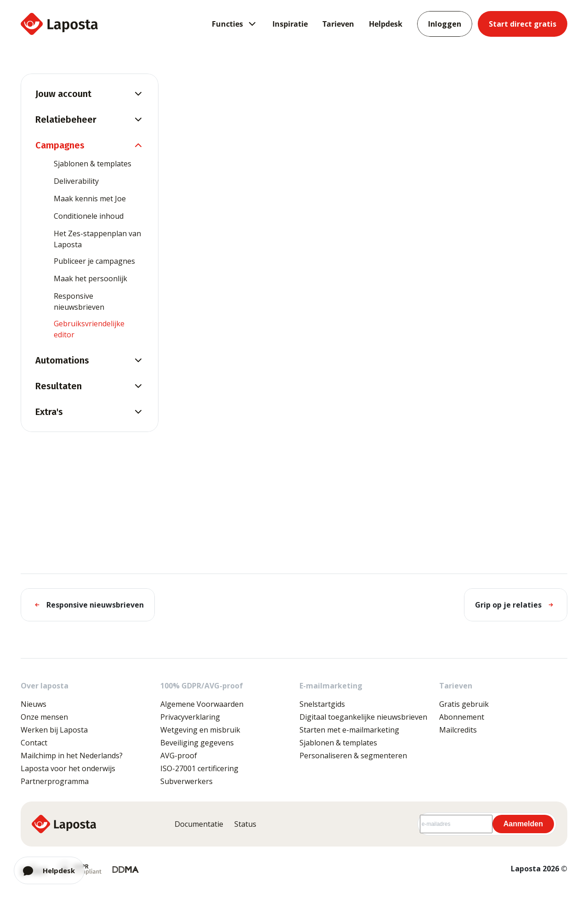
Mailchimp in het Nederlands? (72, 756)
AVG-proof (179, 756)
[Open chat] (49, 870)
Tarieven (338, 24)
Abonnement (462, 717)
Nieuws (34, 704)
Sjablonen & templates (338, 743)
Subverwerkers (187, 781)
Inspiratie (290, 24)
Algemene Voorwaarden (202, 704)
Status (245, 824)
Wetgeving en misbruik (200, 730)
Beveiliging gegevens (197, 743)
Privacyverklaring (190, 717)
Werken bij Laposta (54, 730)
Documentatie (199, 824)
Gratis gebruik (464, 704)
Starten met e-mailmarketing (349, 730)
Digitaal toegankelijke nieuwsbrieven (363, 717)
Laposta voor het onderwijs (68, 768)
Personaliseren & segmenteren (353, 756)
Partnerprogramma (55, 781)
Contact (34, 743)
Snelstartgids (322, 704)
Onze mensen (44, 717)
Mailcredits (458, 730)
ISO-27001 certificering (199, 768)
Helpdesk (386, 24)
